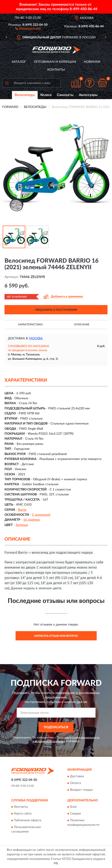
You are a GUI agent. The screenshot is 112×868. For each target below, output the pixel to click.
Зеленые (22, 525)
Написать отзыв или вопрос (56, 636)
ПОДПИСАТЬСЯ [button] (56, 727)
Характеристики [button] (30, 324)
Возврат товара (81, 790)
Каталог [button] (19, 62)
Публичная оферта (28, 820)
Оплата (75, 783)
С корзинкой (41, 515)
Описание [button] (82, 324)
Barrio (22, 510)
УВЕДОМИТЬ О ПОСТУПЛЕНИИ (56, 310)
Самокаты (65, 95)
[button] (28, 28)
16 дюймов (31, 520)
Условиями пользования (50, 741)
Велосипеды (25, 95)
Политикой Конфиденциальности (78, 737)
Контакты (56, 70)
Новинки (92, 62)
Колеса (46, 95)
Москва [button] (36, 338)
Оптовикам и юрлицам (55, 62)
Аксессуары (88, 95)
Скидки (75, 814)
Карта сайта (23, 814)
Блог (74, 807)
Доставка (77, 776)
